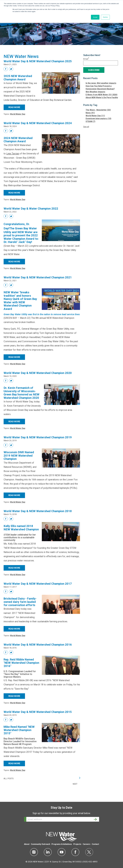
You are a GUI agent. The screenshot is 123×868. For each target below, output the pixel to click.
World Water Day (18, 114)
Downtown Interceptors (98, 119)
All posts (9, 784)
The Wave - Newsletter (98, 110)
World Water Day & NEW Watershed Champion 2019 (38, 438)
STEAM (90, 121)
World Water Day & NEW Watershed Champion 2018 (38, 516)
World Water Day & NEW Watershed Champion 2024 (38, 123)
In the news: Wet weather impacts (101, 83)
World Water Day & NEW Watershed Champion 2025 (38, 61)
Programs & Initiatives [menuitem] (62, 844)
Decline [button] (105, 17)
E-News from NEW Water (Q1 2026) (101, 95)
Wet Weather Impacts (95, 92)
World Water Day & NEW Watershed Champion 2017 (38, 589)
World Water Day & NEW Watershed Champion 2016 (38, 650)
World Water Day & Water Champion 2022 (31, 209)
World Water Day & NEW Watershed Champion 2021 (38, 278)
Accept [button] (95, 17)
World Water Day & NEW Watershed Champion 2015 (38, 717)
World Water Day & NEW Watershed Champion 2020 (38, 373)
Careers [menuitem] (87, 844)
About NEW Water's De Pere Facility (102, 98)
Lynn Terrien (13, 154)
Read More (14, 107)
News (90, 113)
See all (86, 127)
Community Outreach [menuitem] (40, 844)
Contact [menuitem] (95, 844)
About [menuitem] (27, 844)
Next (75, 790)
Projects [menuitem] (77, 844)
